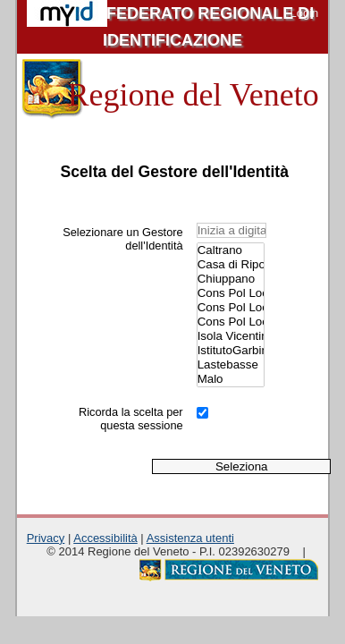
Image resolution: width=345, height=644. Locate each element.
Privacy (46, 538)
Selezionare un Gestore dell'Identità (122, 239)
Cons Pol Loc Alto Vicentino (231, 293)
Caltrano (231, 250)
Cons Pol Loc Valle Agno (231, 322)
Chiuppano (231, 279)
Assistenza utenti (190, 538)
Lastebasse (231, 365)
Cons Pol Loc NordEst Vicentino (231, 308)
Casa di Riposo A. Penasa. (231, 265)
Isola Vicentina (231, 336)
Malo (231, 379)
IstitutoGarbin (231, 351)
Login (304, 13)
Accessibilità (105, 538)
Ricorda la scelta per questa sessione (131, 419)
